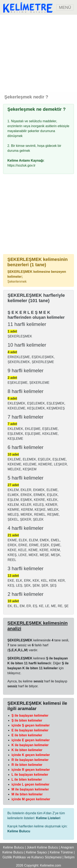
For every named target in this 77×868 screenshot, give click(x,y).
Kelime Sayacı (37, 852)
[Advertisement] (38, 53)
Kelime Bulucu (14, 847)
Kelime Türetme (61, 852)
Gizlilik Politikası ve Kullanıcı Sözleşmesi (32, 857)
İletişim (69, 857)
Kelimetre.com (51, 865)
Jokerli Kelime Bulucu (42, 847)
